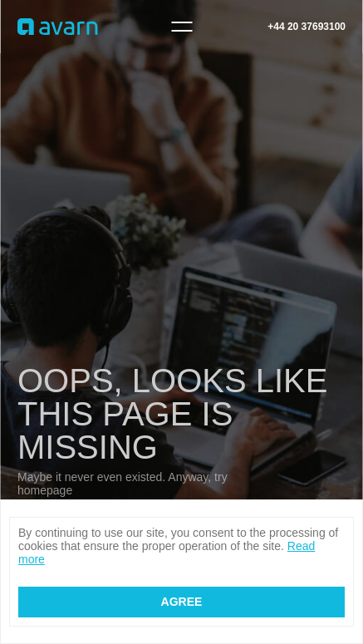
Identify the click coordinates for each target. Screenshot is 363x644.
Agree (182, 602)
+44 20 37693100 (307, 27)
